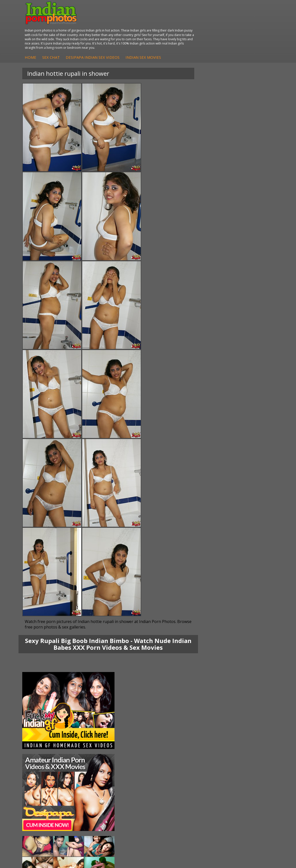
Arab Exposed (127, 727)
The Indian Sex (213, 762)
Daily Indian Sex (214, 772)
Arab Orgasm (126, 762)
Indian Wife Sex (213, 777)
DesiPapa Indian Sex (132, 722)
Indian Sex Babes (44, 782)
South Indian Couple (46, 742)
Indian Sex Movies (230, 31)
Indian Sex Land (128, 787)
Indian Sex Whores (45, 767)
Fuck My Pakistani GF (133, 747)
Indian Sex (124, 732)
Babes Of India (127, 767)
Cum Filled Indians (130, 772)
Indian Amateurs (214, 737)
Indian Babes (211, 742)
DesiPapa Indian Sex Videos (179, 31)
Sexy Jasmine (41, 732)
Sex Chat (138, 31)
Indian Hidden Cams (217, 727)
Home (117, 31)
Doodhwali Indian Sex (218, 767)
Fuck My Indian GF (216, 732)
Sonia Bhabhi (41, 727)
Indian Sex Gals (42, 777)
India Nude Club (128, 777)
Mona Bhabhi (41, 722)
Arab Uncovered (214, 747)
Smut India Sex (213, 782)
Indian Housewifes (130, 742)
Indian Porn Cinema (46, 762)
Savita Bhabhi (41, 737)
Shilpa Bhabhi (41, 747)
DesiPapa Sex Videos (218, 722)
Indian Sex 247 (127, 782)
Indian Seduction (44, 772)
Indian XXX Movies (216, 787)
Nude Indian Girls (44, 787)
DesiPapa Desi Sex (131, 737)
